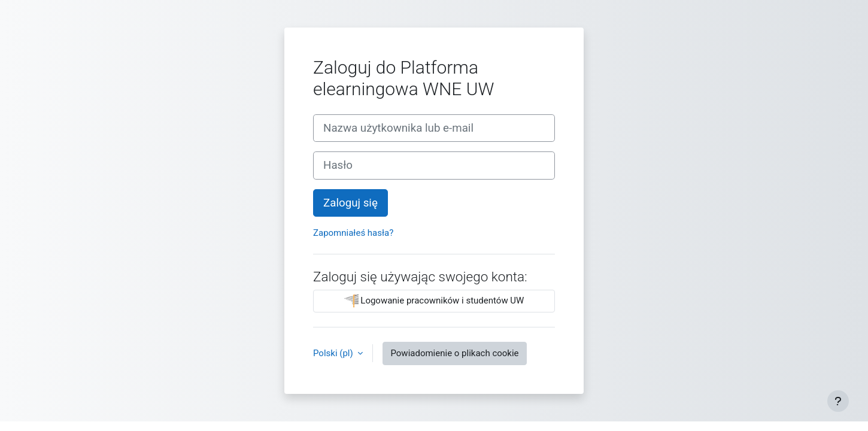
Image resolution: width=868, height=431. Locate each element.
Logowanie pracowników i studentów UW (434, 301)
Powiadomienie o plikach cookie (454, 353)
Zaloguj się (350, 203)
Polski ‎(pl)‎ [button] (334, 353)
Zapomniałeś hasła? (353, 233)
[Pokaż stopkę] (838, 401)
